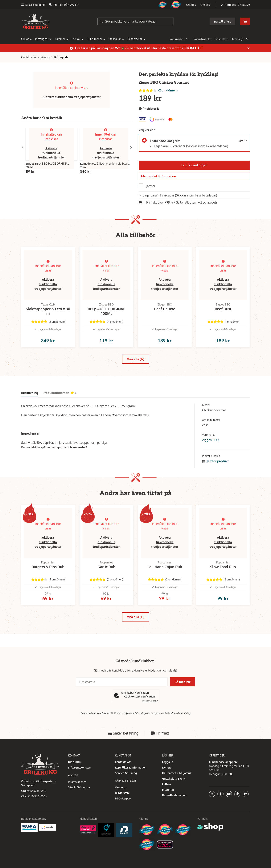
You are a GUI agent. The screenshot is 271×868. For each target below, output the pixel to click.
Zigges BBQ (210, 447)
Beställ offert (222, 21)
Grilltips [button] (191, 5)
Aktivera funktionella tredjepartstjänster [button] (72, 97)
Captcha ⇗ (150, 701)
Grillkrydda (61, 57)
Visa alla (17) (136, 366)
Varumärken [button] (179, 39)
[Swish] (47, 827)
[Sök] (136, 21)
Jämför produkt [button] (215, 468)
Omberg (120, 787)
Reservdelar (136, 39)
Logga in (168, 762)
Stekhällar (116, 39)
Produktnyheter (202, 39)
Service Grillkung (126, 773)
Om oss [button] (205, 5)
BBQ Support (123, 798)
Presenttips (222, 39)
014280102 (244, 5)
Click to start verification (140, 696)
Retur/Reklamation (174, 795)
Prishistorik (149, 109)
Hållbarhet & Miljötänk (177, 773)
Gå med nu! (183, 682)
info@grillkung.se (79, 767)
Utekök (78, 39)
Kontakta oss (123, 762)
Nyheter (167, 767)
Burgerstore (122, 793)
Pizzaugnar (44, 39)
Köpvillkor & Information (131, 767)
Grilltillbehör (96, 39)
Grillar (27, 39)
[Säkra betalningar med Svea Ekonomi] (29, 827)
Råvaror (45, 57)
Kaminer (62, 39)
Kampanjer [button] (240, 39)
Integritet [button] (168, 790)
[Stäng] (248, 48)
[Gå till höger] (131, 147)
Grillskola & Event (174, 779)
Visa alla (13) (136, 630)
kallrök (167, 784)
